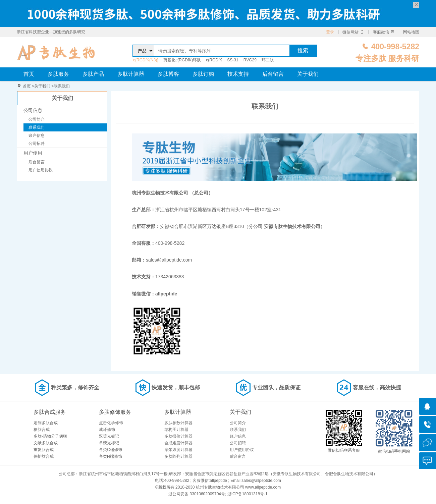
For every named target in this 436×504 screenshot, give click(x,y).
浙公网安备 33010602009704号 (197, 494)
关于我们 (308, 74)
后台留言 (273, 74)
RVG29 (250, 60)
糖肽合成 (42, 430)
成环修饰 (107, 430)
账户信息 (37, 135)
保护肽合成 (44, 456)
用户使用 (33, 153)
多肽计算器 (131, 74)
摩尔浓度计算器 (178, 450)
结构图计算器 (176, 430)
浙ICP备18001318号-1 (248, 494)
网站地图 (411, 32)
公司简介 (37, 119)
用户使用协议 (41, 170)
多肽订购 (203, 74)
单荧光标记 (109, 443)
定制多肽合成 (46, 423)
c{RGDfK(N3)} (146, 60)
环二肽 (268, 60)
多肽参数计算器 (178, 423)
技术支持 (238, 74)
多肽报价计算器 (178, 436)
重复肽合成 (44, 450)
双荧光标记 (109, 436)
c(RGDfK (214, 60)
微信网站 (353, 32)
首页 (29, 74)
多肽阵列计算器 (178, 456)
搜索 (303, 50)
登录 (330, 32)
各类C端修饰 (111, 450)
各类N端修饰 (111, 456)
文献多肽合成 (46, 443)
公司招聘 (37, 144)
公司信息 (33, 110)
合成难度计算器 (178, 443)
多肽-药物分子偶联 (50, 436)
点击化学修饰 (111, 423)
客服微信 (384, 32)
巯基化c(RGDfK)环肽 (182, 60)
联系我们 (62, 86)
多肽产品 (93, 74)
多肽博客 (168, 74)
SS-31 (233, 60)
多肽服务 (58, 74)
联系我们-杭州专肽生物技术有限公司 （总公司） (56, 52)
